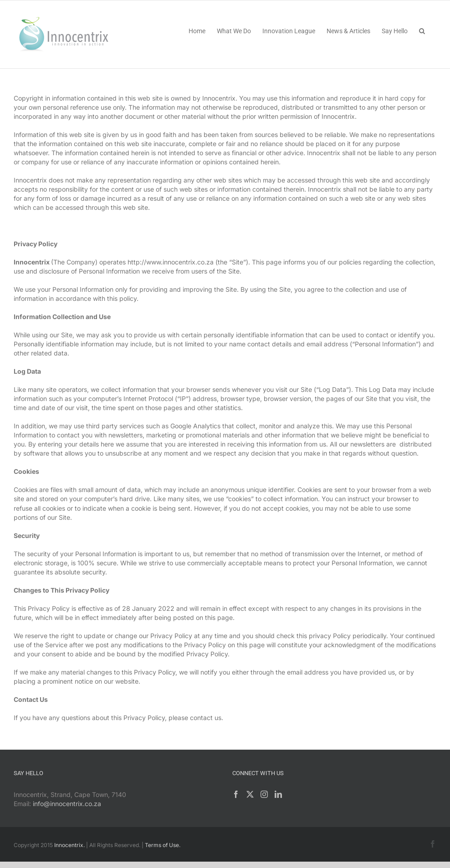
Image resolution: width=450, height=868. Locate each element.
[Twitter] (250, 794)
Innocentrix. (69, 845)
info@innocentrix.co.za (67, 804)
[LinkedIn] (278, 794)
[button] (422, 30)
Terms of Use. (163, 845)
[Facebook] (236, 794)
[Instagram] (264, 794)
